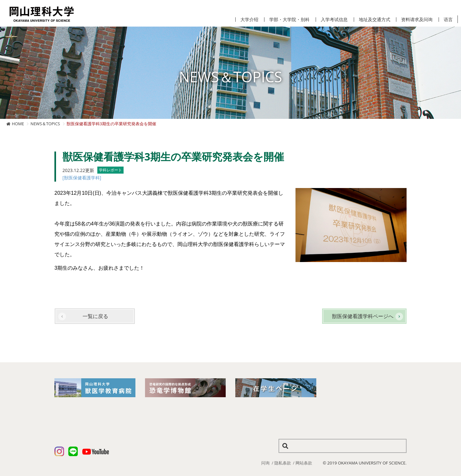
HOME (18, 124)
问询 (265, 463)
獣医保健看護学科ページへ (363, 316)
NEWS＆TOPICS (45, 124)
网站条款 (304, 463)
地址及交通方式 (375, 20)
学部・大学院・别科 (289, 20)
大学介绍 (249, 20)
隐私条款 (283, 463)
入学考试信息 (334, 20)
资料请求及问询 (417, 20)
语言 (448, 20)
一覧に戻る (95, 316)
